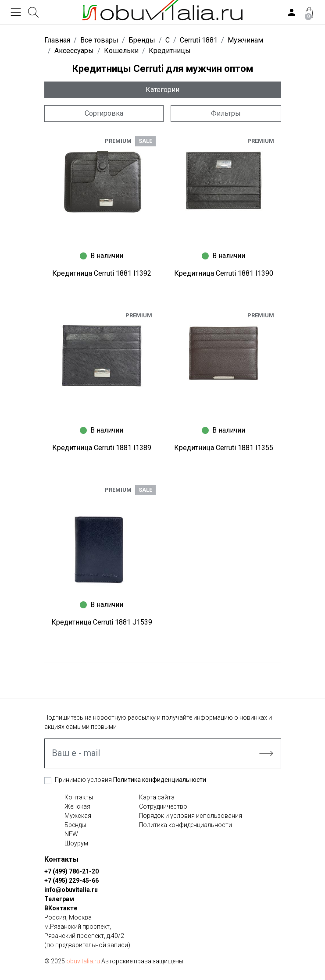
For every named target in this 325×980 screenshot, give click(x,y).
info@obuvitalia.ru (71, 890)
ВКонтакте (61, 908)
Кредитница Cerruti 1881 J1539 (102, 622)
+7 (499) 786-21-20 (71, 871)
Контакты (79, 797)
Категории (162, 90)
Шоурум (76, 843)
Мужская (78, 816)
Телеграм (59, 899)
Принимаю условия (130, 780)
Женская (77, 806)
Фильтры (226, 113)
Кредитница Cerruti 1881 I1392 (102, 273)
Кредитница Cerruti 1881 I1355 (224, 448)
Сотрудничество (163, 806)
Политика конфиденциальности (160, 780)
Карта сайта (157, 797)
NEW (71, 834)
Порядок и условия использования (191, 816)
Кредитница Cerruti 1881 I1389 (102, 448)
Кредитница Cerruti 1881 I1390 (224, 273)
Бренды (75, 825)
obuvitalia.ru (83, 961)
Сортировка (104, 113)
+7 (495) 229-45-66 (71, 881)
